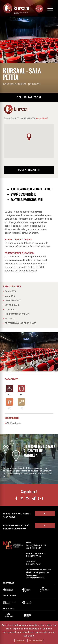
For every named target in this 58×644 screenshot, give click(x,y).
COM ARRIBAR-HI (29, 170)
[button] (29, 137)
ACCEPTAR (20, 640)
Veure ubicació (42, 118)
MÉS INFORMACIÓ (36, 640)
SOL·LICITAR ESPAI (29, 97)
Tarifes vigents (13, 423)
